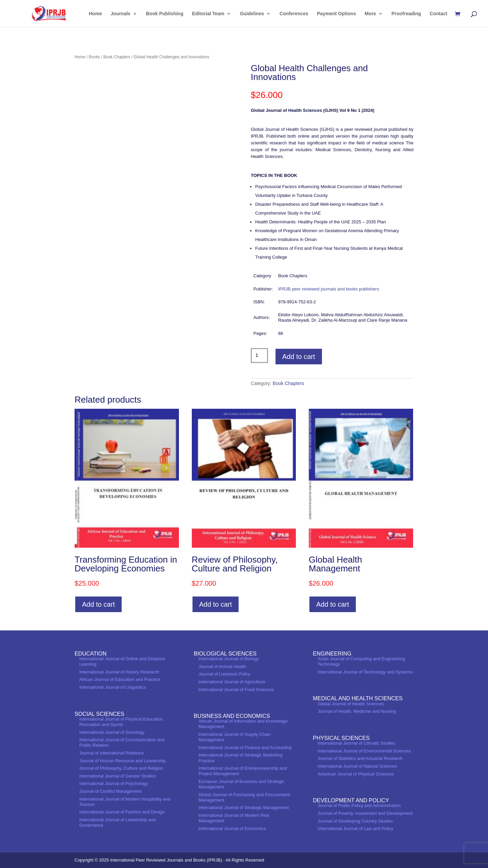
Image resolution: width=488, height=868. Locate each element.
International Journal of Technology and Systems (365, 672)
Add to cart (299, 357)
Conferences (294, 14)
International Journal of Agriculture (232, 682)
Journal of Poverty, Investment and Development (365, 813)
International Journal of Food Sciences (236, 690)
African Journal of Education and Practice (120, 679)
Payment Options (336, 14)
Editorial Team (208, 14)
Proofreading (406, 14)
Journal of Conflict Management (110, 791)
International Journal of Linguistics (113, 687)
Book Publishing (165, 14)
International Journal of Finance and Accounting (245, 748)
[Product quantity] (259, 356)
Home (95, 14)
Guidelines (252, 14)
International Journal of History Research (119, 672)
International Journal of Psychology (114, 783)
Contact (439, 14)
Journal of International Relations (111, 753)
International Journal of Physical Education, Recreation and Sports (121, 722)
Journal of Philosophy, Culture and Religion (121, 768)
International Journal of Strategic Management (244, 808)
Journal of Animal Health (222, 667)
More (370, 14)
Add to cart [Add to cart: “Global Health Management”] (333, 604)
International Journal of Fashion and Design (122, 812)
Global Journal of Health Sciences (351, 704)
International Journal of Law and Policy (355, 829)
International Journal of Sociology (112, 732)
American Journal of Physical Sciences (355, 774)
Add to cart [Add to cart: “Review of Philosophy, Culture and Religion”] (216, 604)
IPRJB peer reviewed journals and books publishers (329, 289)
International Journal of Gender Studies (118, 776)
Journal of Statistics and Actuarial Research (360, 758)
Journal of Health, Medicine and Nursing (357, 711)
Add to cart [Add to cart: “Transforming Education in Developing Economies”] (98, 604)
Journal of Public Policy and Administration (359, 805)
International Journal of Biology (229, 659)
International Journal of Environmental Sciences (364, 751)
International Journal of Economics (232, 829)
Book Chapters (117, 57)
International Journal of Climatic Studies (356, 743)
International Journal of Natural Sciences (357, 766)
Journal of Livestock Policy (225, 674)
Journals (121, 14)
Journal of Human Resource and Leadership (123, 761)
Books (94, 57)
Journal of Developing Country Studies (355, 821)
